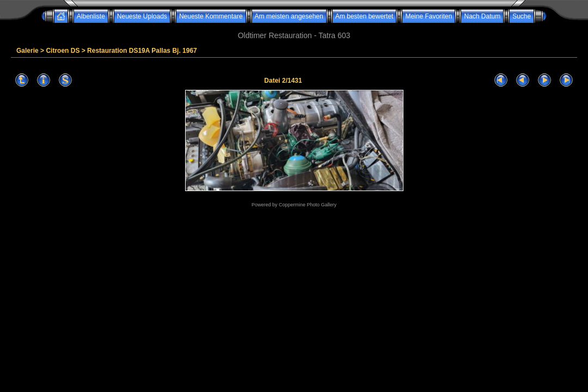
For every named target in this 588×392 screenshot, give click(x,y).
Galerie (27, 51)
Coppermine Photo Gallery (308, 205)
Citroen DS (63, 51)
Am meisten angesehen (289, 16)
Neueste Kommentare (211, 16)
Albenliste (91, 16)
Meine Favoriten (428, 16)
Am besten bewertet (365, 16)
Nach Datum (482, 16)
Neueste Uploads (142, 16)
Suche (522, 16)
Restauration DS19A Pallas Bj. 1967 (142, 51)
